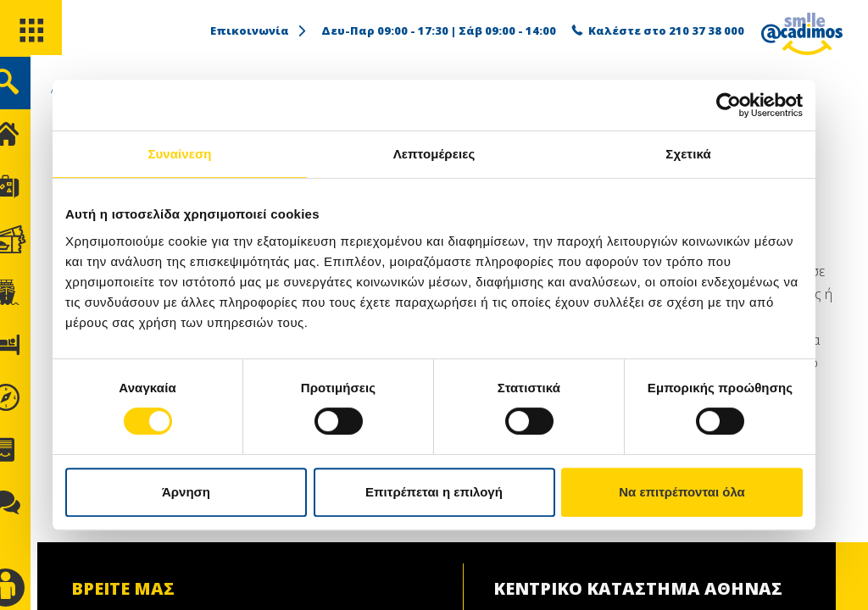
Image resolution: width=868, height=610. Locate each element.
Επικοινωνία (259, 30)
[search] (32, 92)
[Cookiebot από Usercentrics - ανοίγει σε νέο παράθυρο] (729, 105)
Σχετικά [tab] (688, 154)
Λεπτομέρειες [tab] (434, 154)
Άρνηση (186, 492)
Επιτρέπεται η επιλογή (434, 492)
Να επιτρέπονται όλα (682, 492)
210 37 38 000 (707, 30)
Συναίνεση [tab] (179, 154)
